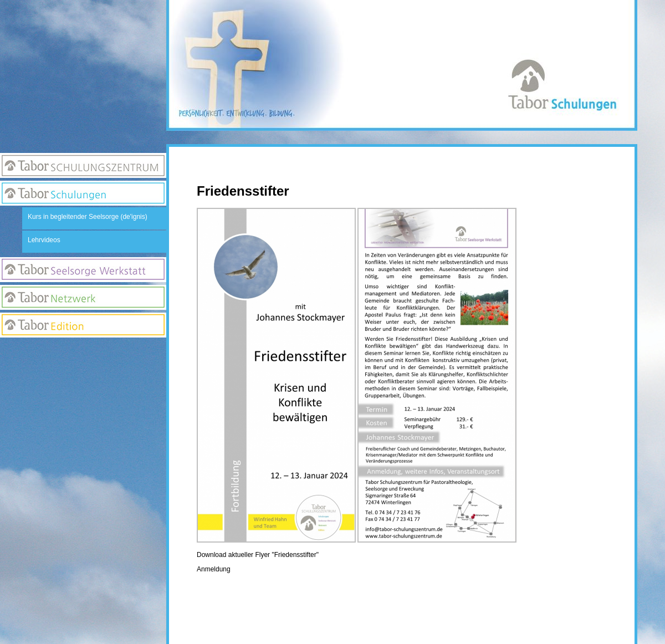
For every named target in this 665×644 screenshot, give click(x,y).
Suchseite (83, 396)
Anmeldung (214, 569)
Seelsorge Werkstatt (83, 270)
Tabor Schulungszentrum (83, 165)
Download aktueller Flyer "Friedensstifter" (258, 555)
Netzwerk (83, 297)
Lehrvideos (44, 240)
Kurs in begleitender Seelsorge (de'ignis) (88, 217)
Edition (83, 325)
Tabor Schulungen (83, 193)
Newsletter (83, 374)
